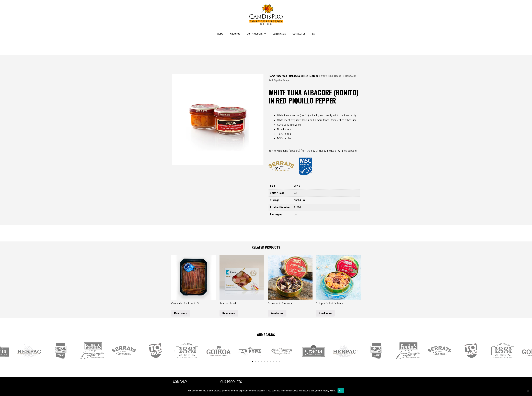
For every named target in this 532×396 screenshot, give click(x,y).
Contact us (299, 34)
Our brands (279, 34)
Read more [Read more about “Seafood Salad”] (229, 313)
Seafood (282, 76)
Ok (341, 391)
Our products (256, 34)
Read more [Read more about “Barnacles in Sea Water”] (277, 313)
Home (220, 34)
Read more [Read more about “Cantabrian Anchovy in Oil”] (181, 313)
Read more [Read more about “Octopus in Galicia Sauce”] (325, 313)
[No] (528, 391)
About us (235, 34)
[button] (252, 362)
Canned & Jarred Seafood (304, 76)
